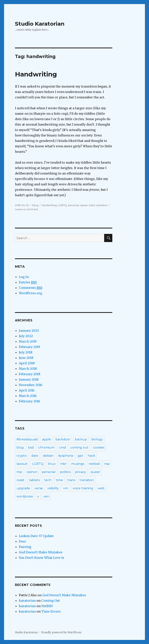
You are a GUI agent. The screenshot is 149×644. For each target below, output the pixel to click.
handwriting (49, 205)
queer (84, 205)
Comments (31, 288)
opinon (32, 472)
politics (65, 472)
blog (35, 205)
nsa (107, 464)
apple (47, 439)
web (101, 488)
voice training (83, 488)
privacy (81, 472)
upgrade (23, 488)
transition (102, 205)
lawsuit (22, 464)
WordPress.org (30, 293)
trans (92, 205)
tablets (34, 480)
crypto (22, 456)
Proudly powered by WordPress (61, 632)
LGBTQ (62, 205)
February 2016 (29, 401)
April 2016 (27, 390)
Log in (24, 277)
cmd (62, 447)
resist (20, 480)
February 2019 (29, 347)
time (59, 480)
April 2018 (27, 363)
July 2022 (26, 336)
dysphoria (66, 456)
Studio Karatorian (40, 24)
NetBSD (47, 606)
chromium (46, 447)
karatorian (27, 601)
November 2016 (31, 385)
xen (46, 496)
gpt (80, 456)
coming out (79, 447)
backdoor (63, 439)
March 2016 (28, 396)
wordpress (25, 496)
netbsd (94, 464)
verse (39, 488)
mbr (63, 464)
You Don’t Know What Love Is (42, 558)
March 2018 (28, 369)
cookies (99, 447)
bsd (31, 447)
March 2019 (28, 341)
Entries (28, 282)
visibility (53, 488)
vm (66, 488)
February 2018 (30, 374)
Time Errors (51, 611)
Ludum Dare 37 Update (36, 536)
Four (22, 541)
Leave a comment (26, 209)
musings (78, 464)
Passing (25, 547)
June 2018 (26, 358)
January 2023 (29, 331)
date (35, 456)
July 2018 (26, 352)
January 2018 (29, 379)
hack (91, 456)
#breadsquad (27, 439)
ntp (19, 472)
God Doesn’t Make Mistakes (41, 552)
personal (73, 205)
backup (81, 439)
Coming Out (51, 601)
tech (48, 480)
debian (48, 456)
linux (52, 464)
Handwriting (36, 74)
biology (97, 439)
